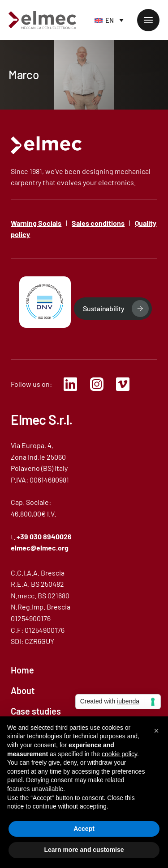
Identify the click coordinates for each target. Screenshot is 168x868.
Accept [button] (84, 829)
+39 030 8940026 (44, 536)
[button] (156, 731)
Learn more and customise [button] (84, 850)
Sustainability (104, 308)
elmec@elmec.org (40, 548)
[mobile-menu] (148, 20)
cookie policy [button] (119, 754)
